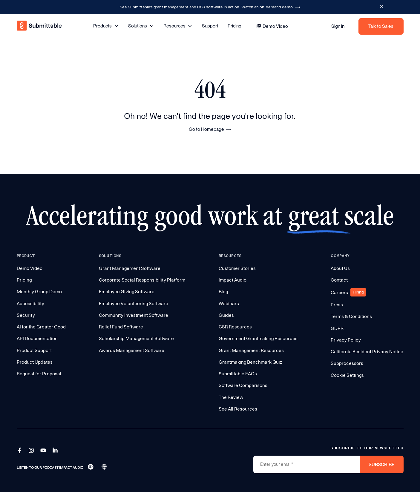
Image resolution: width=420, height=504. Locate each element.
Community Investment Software (134, 315)
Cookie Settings (347, 375)
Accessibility (30, 304)
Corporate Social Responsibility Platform (142, 280)
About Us (340, 268)
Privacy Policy (346, 340)
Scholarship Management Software (136, 338)
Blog (223, 292)
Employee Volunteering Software (134, 304)
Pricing (234, 26)
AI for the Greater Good (41, 327)
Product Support (34, 350)
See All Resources (238, 409)
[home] (40, 26)
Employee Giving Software (127, 292)
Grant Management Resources (251, 350)
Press (337, 305)
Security (26, 315)
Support (210, 26)
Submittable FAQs (238, 374)
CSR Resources (235, 327)
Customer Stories (237, 268)
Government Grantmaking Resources (258, 338)
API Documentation (37, 338)
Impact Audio (233, 280)
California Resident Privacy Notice (367, 352)
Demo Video (30, 268)
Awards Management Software (132, 350)
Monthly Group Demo (39, 292)
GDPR (337, 328)
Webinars (229, 304)
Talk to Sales (381, 26)
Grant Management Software (130, 268)
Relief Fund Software (121, 327)
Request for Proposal (39, 374)
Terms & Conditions (351, 316)
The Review (231, 397)
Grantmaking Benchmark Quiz (250, 362)
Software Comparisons (243, 385)
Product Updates (35, 362)
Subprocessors (347, 363)
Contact (339, 280)
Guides (226, 315)
